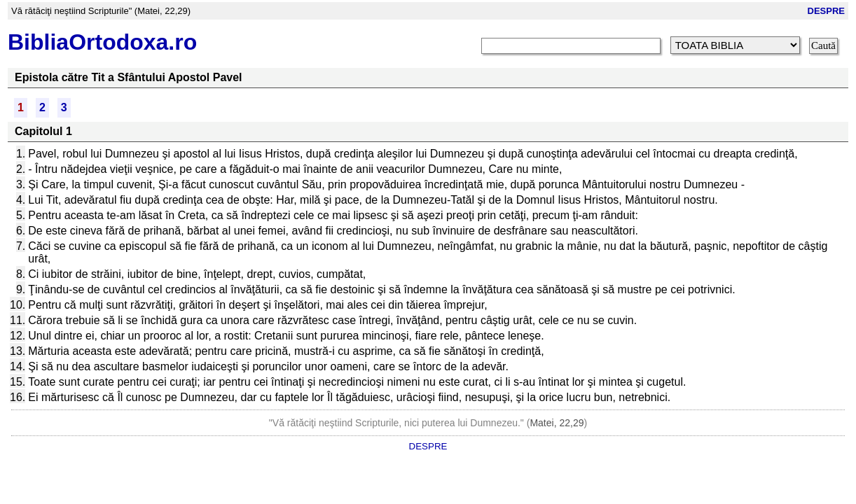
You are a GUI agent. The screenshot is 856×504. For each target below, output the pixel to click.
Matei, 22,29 (557, 423)
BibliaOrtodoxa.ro (102, 42)
